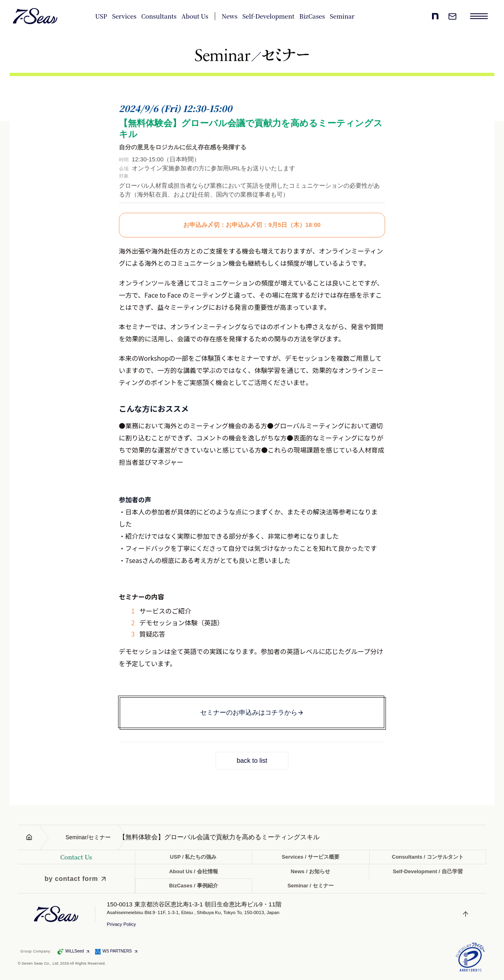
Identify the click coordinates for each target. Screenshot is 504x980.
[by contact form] (76, 879)
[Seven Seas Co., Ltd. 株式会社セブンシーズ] (35, 16)
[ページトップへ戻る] (466, 914)
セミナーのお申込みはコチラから (252, 712)
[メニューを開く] (479, 16)
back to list (252, 761)
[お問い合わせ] (452, 16)
